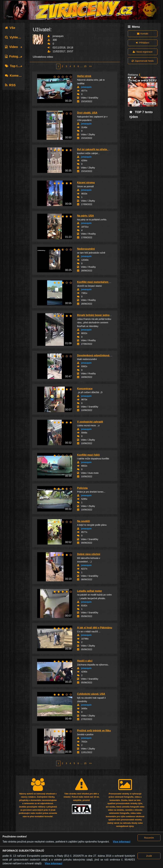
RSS (10, 85)
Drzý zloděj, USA (87, 113)
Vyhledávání (16, 37)
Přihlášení (143, 43)
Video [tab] (11, 47)
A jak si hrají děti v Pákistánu (95, 628)
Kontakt (143, 34)
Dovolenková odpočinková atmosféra (100, 355)
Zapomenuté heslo (143, 61)
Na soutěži (83, 521)
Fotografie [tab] (15, 56)
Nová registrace (143, 52)
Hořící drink (84, 76)
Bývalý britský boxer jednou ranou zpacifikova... (106, 315)
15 (85, 66)
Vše (10, 28)
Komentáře (16, 76)
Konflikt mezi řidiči (88, 455)
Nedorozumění (86, 249)
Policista (82, 488)
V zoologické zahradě (90, 422)
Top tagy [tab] (14, 66)
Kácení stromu (86, 183)
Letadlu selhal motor (89, 591)
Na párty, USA (85, 216)
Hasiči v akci (85, 661)
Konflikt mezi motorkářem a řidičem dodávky (104, 282)
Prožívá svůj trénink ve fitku (94, 731)
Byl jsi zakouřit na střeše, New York (98, 149)
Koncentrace (85, 389)
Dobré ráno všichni (89, 554)
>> (90, 66)
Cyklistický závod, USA (91, 694)
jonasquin (86, 87)
